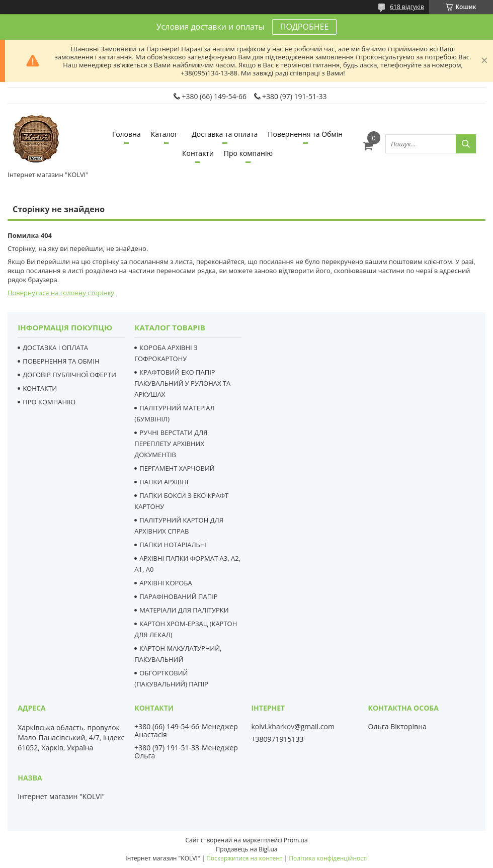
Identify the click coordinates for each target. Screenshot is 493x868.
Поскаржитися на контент (244, 858)
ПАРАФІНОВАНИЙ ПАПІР (178, 596)
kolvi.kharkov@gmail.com (293, 727)
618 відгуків (407, 7)
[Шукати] (466, 144)
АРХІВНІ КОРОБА (166, 583)
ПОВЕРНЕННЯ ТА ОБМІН (61, 361)
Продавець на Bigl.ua (246, 849)
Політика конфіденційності (328, 858)
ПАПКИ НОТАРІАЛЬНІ (173, 545)
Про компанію (248, 153)
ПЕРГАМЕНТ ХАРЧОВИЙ (177, 468)
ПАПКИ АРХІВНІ (164, 482)
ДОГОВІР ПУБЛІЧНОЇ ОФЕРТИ (69, 375)
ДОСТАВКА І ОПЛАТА (55, 348)
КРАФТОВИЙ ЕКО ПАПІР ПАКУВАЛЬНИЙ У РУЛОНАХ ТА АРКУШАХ (182, 383)
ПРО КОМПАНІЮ (49, 402)
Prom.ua (296, 840)
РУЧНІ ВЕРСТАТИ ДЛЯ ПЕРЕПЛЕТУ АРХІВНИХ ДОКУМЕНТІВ (171, 444)
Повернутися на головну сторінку (61, 293)
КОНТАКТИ (40, 388)
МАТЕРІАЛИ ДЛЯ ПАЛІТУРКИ (184, 610)
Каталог (164, 134)
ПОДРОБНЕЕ (304, 27)
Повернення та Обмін (305, 134)
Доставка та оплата (225, 134)
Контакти (198, 153)
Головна (127, 134)
